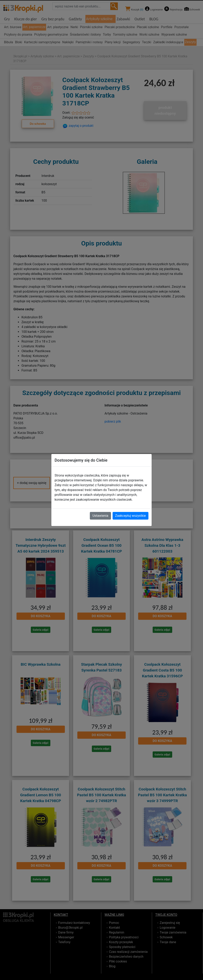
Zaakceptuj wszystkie (130, 516)
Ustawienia (100, 516)
